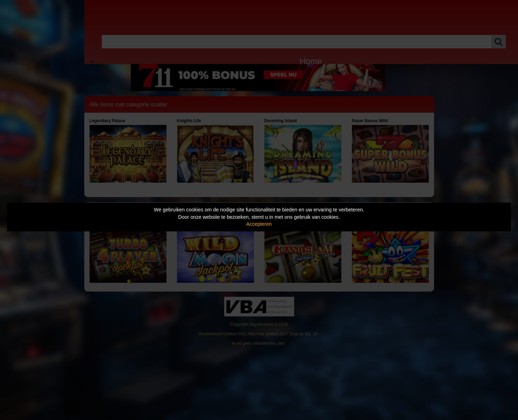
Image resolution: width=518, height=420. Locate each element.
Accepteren (259, 224)
